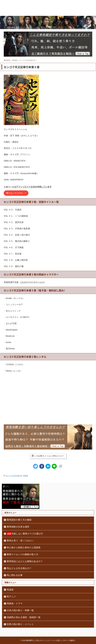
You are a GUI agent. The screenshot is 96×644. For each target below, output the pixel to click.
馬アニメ (11, 597)
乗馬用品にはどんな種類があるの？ (25, 561)
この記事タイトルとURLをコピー (48, 456)
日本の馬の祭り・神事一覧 (20, 610)
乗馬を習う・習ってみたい (20, 541)
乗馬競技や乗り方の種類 (19, 520)
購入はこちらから (15, 193)
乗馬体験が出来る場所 (18, 527)
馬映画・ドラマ (15, 603)
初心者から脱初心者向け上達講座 (24, 548)
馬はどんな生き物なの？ (19, 568)
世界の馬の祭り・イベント (20, 624)
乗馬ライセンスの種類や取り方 (22, 554)
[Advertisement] (48, 395)
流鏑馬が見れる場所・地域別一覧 (24, 617)
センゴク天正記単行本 (14, 476)
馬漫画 (26, 476)
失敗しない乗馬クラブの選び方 (25, 534)
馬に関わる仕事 (15, 575)
